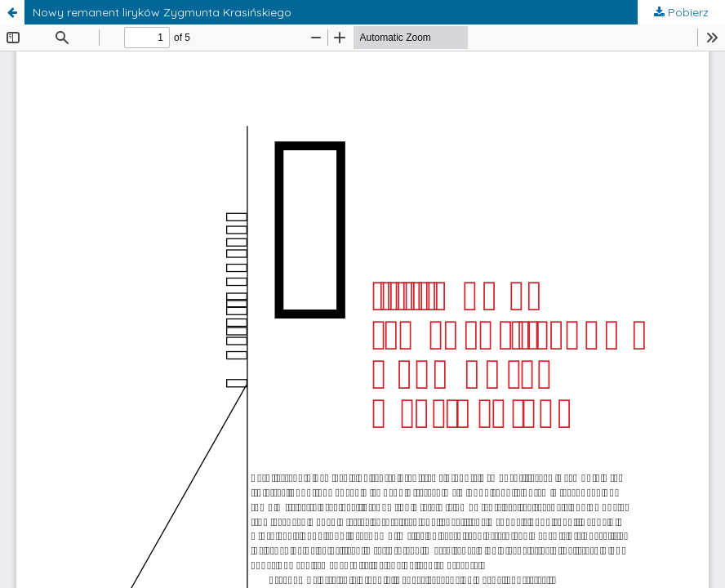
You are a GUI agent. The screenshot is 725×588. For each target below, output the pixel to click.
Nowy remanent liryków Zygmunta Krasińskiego (162, 12)
